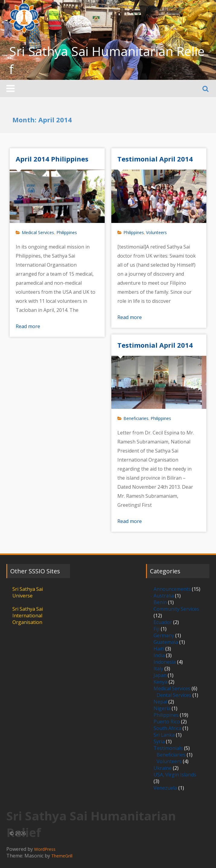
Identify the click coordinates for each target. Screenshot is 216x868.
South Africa (167, 728)
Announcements (172, 589)
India (159, 655)
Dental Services (174, 695)
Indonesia (165, 662)
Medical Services (38, 232)
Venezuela (165, 788)
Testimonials (168, 748)
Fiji (157, 629)
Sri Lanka (164, 735)
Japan (160, 675)
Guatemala (166, 642)
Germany (164, 635)
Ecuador (163, 622)
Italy (158, 669)
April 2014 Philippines (52, 159)
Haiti (159, 649)
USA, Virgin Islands (175, 775)
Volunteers (156, 232)
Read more (28, 326)
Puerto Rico (167, 722)
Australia (164, 596)
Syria (159, 741)
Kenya (160, 682)
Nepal (160, 702)
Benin (160, 602)
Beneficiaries (136, 418)
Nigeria (162, 708)
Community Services (176, 609)
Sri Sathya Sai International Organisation (28, 616)
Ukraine (163, 768)
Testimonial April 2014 (155, 159)
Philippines (67, 232)
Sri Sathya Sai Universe (28, 592)
